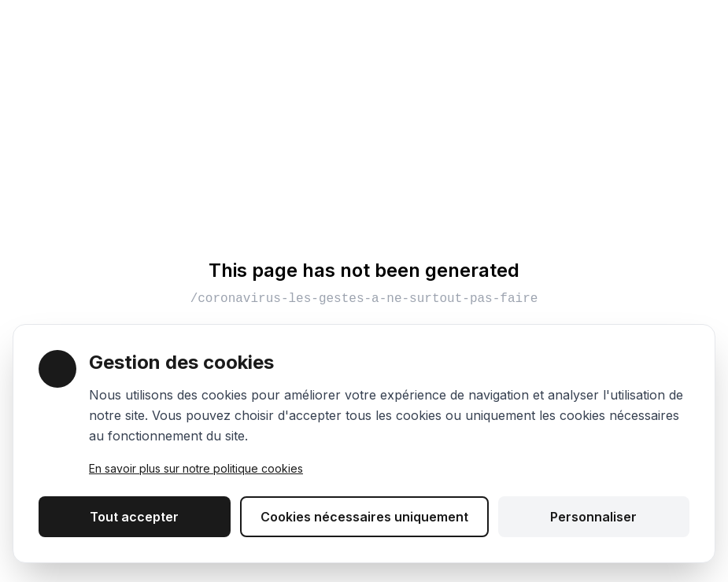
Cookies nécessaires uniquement (364, 517)
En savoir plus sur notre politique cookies (196, 468)
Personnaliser (593, 517)
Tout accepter (134, 517)
